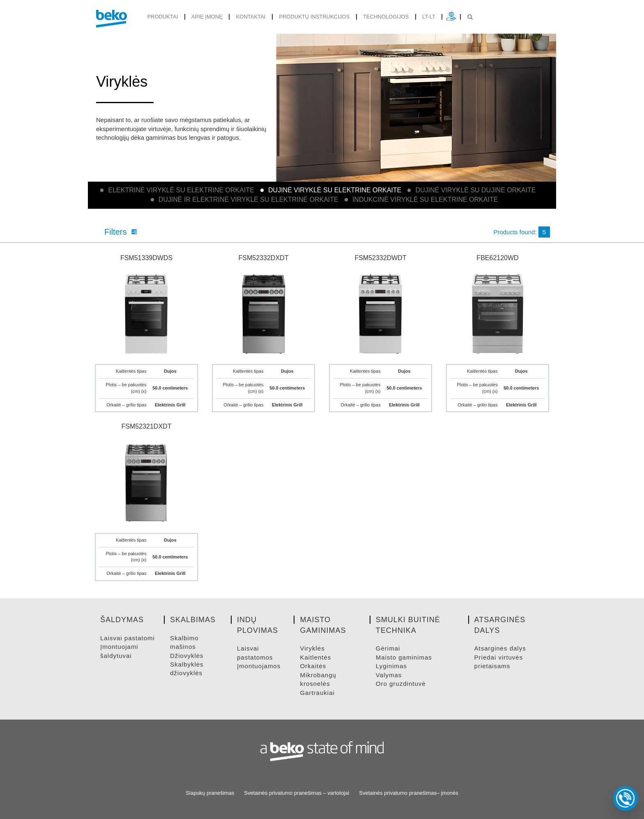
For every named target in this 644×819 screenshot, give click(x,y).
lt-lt (429, 17)
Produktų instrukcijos (314, 17)
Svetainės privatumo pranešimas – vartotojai (297, 793)
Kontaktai (251, 17)
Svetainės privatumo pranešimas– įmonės (408, 793)
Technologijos (386, 17)
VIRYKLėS (312, 648)
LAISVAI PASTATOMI (128, 638)
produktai (162, 17)
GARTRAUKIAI (317, 693)
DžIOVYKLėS (187, 656)
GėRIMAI (388, 648)
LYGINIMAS (391, 666)
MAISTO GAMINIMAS (404, 657)
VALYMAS (389, 675)
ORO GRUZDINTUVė (401, 684)
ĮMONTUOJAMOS (259, 666)
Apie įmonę (207, 17)
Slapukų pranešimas (210, 793)
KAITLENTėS (315, 657)
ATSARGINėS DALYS (500, 648)
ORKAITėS (313, 666)
